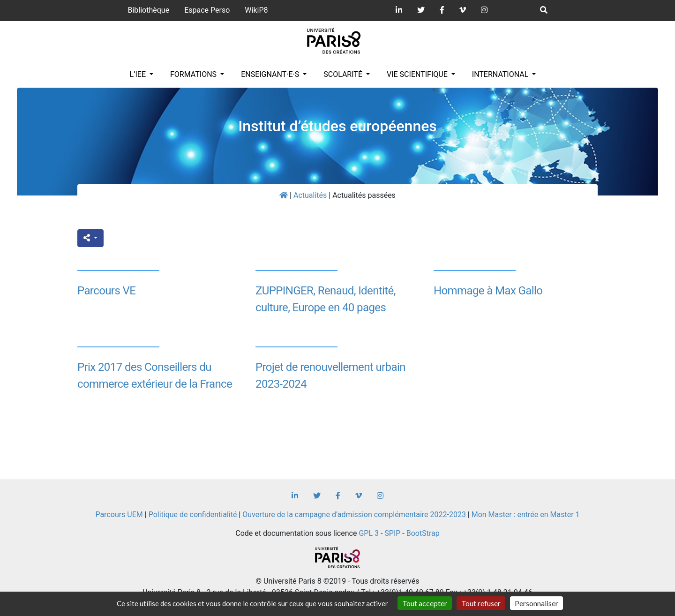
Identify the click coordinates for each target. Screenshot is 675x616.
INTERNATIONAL (501, 74)
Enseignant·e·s (271, 74)
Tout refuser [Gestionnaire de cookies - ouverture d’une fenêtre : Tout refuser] (481, 603)
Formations (194, 74)
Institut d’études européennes (337, 126)
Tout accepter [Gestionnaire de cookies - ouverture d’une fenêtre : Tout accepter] (425, 603)
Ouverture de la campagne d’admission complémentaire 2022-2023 (354, 515)
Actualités (310, 195)
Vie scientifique (418, 74)
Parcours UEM (119, 515)
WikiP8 (256, 10)
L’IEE (139, 74)
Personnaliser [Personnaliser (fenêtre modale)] (536, 603)
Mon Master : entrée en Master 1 (526, 515)
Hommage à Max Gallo (488, 291)
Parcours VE (106, 291)
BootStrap (423, 533)
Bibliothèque (148, 10)
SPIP (392, 533)
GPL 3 (369, 533)
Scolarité (344, 74)
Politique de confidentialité (193, 515)
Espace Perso (207, 10)
